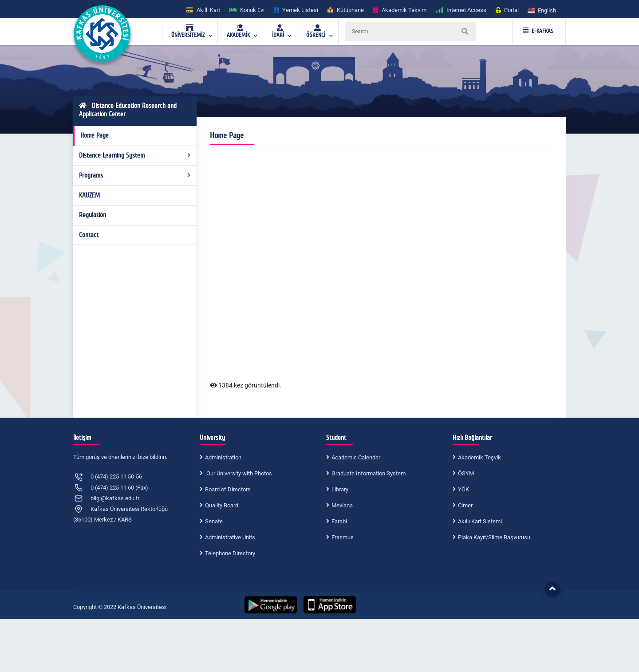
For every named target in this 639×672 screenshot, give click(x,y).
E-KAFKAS (538, 31)
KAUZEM (89, 195)
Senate (214, 521)
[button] (542, 10)
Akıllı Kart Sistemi (480, 521)
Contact (89, 235)
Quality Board (222, 505)
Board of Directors (228, 489)
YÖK (463, 489)
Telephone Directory (230, 553)
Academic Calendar (356, 457)
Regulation (93, 215)
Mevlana (342, 505)
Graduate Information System (369, 473)
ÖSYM (466, 473)
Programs (135, 175)
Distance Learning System (135, 155)
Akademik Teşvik (479, 457)
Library (340, 489)
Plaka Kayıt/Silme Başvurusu (494, 537)
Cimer (465, 505)
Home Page (95, 135)
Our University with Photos (239, 473)
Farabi (339, 521)
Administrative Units (230, 537)
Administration (223, 457)
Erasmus (343, 537)
